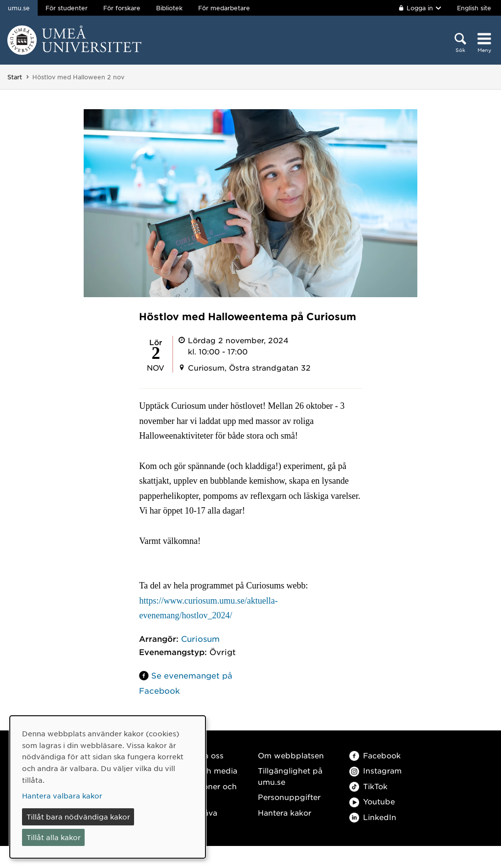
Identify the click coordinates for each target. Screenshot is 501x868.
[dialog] (108, 787)
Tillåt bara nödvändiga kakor (78, 817)
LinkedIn (373, 817)
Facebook (375, 755)
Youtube (372, 801)
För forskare (122, 8)
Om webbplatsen (291, 755)
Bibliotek (169, 8)
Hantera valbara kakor (62, 796)
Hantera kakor (285, 812)
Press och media (206, 770)
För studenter (67, 8)
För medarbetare (224, 8)
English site (474, 8)
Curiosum (200, 638)
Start (15, 77)
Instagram (376, 770)
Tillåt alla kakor (54, 837)
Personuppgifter (289, 797)
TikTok (368, 786)
